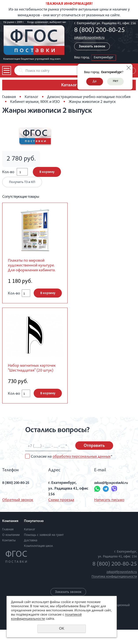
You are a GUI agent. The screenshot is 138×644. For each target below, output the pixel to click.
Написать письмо (109, 514)
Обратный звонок (18, 514)
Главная (9, 97)
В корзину (47, 172)
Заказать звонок (92, 47)
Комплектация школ (39, 560)
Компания (10, 536)
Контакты (9, 555)
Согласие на (72, 471)
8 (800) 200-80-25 (99, 31)
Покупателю (34, 536)
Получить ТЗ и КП (22, 182)
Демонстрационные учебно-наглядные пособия (89, 97)
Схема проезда (61, 514)
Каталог (31, 97)
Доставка (31, 555)
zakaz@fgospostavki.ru (89, 38)
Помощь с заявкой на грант (44, 549)
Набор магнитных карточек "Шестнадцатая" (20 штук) (33, 379)
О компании (11, 549)
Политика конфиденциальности (114, 591)
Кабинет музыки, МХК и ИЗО (35, 102)
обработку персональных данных (82, 471)
